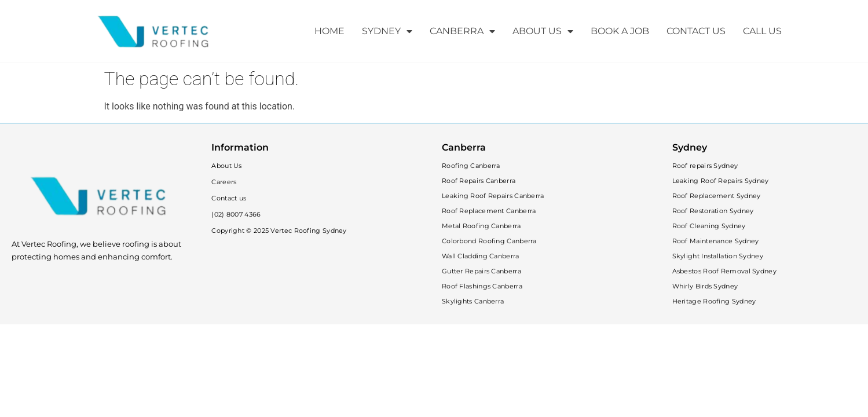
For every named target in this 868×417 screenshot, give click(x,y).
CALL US (762, 31)
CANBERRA (462, 31)
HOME (329, 31)
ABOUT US (543, 31)
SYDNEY (387, 31)
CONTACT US (696, 31)
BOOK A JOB (620, 31)
